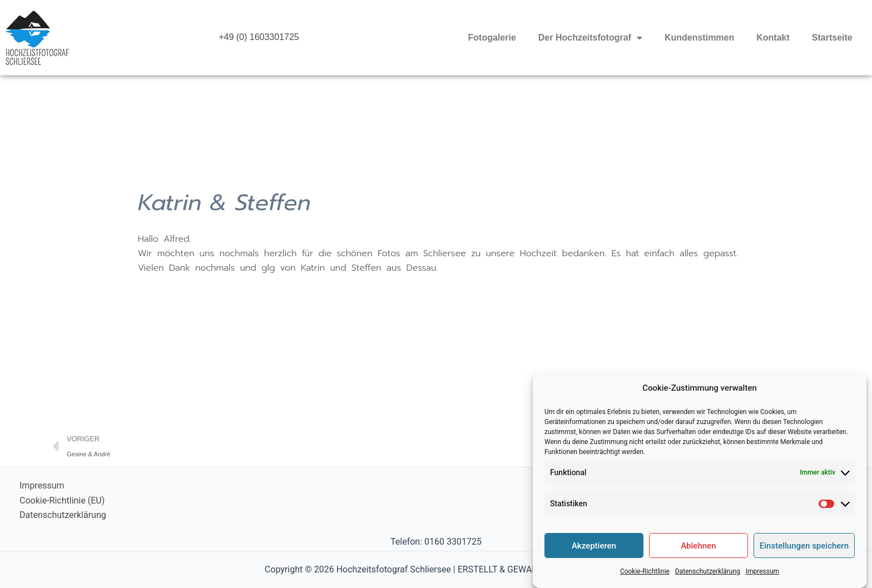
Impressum (762, 577)
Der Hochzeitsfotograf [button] (590, 38)
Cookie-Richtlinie (645, 577)
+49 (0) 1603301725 (259, 37)
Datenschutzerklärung (708, 577)
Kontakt (773, 38)
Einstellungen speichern (804, 552)
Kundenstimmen (699, 38)
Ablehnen (698, 552)
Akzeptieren (594, 552)
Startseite (832, 38)
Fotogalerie (492, 38)
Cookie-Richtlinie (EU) (62, 500)
